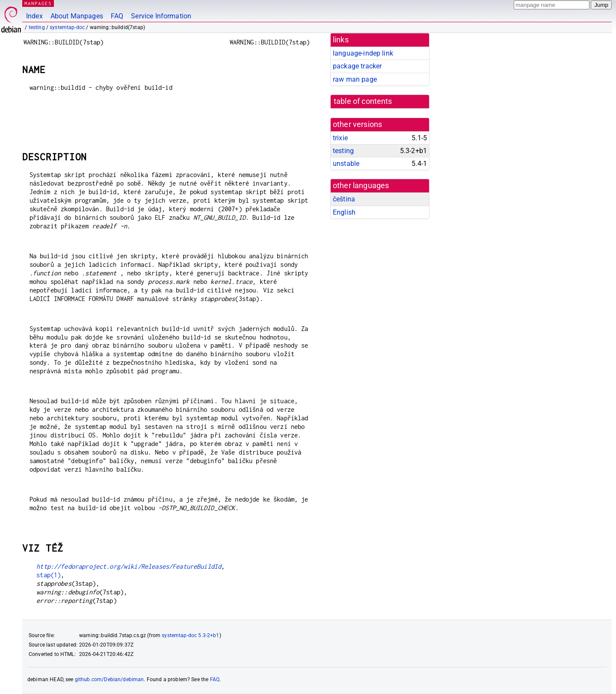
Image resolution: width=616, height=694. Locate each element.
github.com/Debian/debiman (110, 679)
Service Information (161, 16)
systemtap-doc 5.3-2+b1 (190, 635)
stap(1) (49, 575)
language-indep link (363, 53)
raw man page (355, 79)
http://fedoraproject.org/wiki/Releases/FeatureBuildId (129, 566)
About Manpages (77, 16)
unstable (346, 164)
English (344, 212)
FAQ (117, 16)
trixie (340, 138)
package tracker (357, 66)
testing (37, 27)
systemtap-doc (67, 27)
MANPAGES (38, 3)
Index (34, 16)
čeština (344, 199)
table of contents (363, 101)
